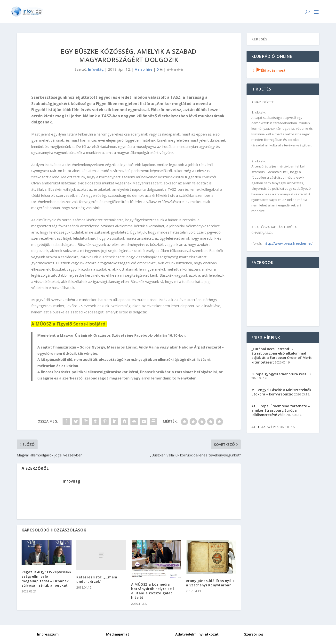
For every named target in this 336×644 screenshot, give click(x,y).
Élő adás (269, 70)
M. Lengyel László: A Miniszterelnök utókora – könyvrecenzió (281, 392)
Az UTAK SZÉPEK (265, 427)
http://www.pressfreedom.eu (288, 243)
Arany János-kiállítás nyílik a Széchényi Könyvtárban (210, 583)
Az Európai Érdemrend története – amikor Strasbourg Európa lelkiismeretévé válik (281, 410)
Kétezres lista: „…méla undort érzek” (97, 579)
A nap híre (144, 69)
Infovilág (96, 69)
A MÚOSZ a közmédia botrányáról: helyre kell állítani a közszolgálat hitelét (152, 591)
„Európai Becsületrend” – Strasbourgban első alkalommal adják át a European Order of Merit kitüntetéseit (282, 356)
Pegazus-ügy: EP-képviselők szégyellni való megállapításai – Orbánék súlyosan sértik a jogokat (46, 579)
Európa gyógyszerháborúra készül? (281, 374)
